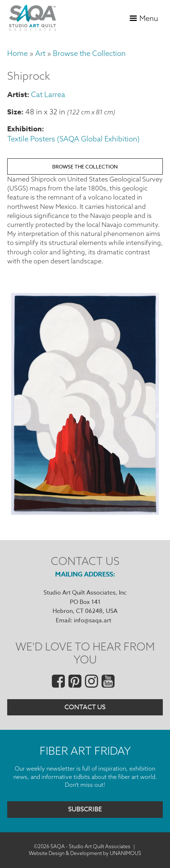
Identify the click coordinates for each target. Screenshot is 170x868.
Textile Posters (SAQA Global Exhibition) (73, 139)
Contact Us (85, 707)
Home (17, 53)
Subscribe (85, 809)
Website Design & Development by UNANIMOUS (85, 853)
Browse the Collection (89, 53)
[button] (85, 512)
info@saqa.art (93, 621)
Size (14, 112)
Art (40, 53)
